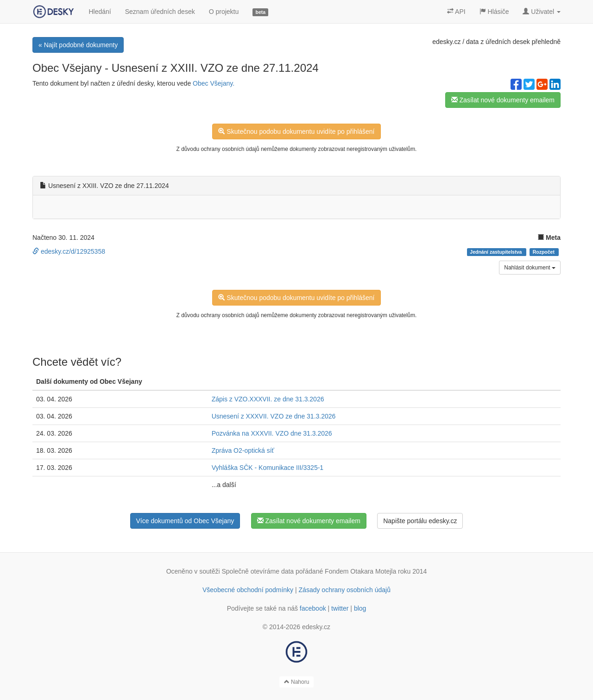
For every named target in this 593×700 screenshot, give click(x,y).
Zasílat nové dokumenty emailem (503, 100)
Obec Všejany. (214, 83)
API (456, 12)
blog (360, 608)
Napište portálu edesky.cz (420, 521)
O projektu (224, 12)
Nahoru (297, 682)
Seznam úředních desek (160, 12)
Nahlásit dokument (530, 268)
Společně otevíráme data (258, 571)
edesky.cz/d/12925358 (69, 251)
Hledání (100, 12)
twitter (340, 608)
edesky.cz (446, 42)
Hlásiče (494, 12)
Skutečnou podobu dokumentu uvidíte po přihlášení (296, 131)
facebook (313, 608)
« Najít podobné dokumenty (78, 45)
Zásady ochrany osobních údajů (345, 590)
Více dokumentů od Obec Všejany (185, 521)
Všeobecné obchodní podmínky (248, 590)
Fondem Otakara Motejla (360, 571)
